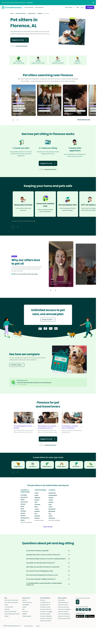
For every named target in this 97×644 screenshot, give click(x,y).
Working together (27, 616)
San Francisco (24, 502)
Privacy (38, 626)
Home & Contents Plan (10, 612)
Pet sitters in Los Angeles (46, 612)
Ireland (50, 516)
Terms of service (29, 626)
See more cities (39, 520)
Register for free (20, 40)
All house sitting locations (64, 618)
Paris (36, 514)
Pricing (6, 605)
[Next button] (18, 120)
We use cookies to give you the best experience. (17, 3)
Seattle (23, 500)
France (50, 507)
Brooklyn (23, 516)
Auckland (37, 511)
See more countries (54, 520)
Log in (82, 7)
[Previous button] (51, 290)
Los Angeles (24, 495)
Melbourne (37, 498)
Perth (36, 502)
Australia (51, 498)
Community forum (27, 602)
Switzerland (52, 518)
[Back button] (13, 120)
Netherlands (52, 511)
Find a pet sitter (29, 7)
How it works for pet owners (11, 600)
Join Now (90, 7)
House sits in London (63, 605)
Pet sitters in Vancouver (46, 618)
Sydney (36, 495)
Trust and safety (9, 607)
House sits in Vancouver (64, 616)
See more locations (26, 522)
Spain (50, 504)
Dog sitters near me (45, 605)
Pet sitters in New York (46, 609)
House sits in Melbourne (64, 614)
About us (25, 600)
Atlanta (23, 520)
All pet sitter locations (46, 621)
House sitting (61, 600)
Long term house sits (63, 602)
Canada (51, 500)
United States (52, 493)
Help (78, 7)
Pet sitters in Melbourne (46, 616)
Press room (25, 612)
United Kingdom (53, 495)
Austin (22, 509)
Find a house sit (39, 7)
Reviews (7, 616)
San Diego (23, 511)
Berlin (36, 507)
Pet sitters (43, 600)
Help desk (7, 609)
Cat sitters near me (45, 602)
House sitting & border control (12, 614)
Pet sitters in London (45, 607)
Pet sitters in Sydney (45, 614)
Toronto (37, 509)
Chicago (23, 513)
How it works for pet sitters (11, 602)
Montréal (37, 518)
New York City (24, 497)
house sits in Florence (22, 46)
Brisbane (37, 500)
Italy (50, 514)
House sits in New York (63, 607)
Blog (23, 609)
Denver (22, 506)
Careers (24, 607)
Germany (51, 502)
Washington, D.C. (25, 518)
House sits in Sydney (63, 612)
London (37, 493)
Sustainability (26, 605)
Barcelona (37, 516)
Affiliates (25, 614)
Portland (23, 504)
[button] (61, 264)
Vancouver (37, 504)
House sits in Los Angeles (64, 609)
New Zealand (52, 509)
